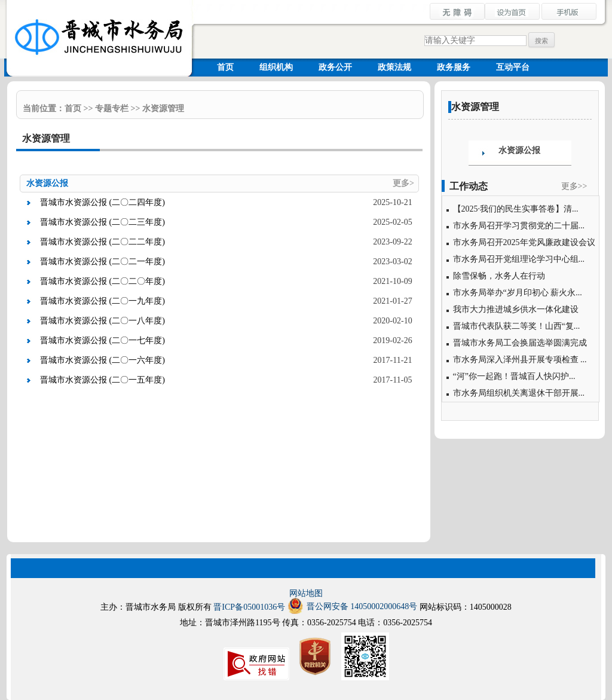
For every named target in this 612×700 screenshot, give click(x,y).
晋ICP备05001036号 (249, 607)
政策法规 (394, 67)
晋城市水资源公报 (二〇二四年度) (102, 202)
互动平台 (513, 67)
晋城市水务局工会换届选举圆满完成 (520, 343)
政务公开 (335, 67)
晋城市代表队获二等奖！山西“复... (517, 326)
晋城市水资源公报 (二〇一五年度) (102, 380)
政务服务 (454, 67)
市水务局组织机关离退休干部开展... (519, 393)
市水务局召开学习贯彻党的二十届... (519, 226)
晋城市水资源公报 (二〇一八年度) (102, 321)
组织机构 (276, 67)
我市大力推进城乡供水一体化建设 (516, 309)
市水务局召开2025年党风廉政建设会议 (524, 242)
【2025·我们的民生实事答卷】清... (516, 209)
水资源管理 (163, 108)
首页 (225, 67)
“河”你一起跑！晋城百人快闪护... (514, 376)
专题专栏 (112, 108)
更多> (403, 183)
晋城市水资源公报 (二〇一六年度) (102, 360)
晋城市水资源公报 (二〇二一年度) (102, 262)
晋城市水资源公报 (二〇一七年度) (102, 340)
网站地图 (306, 593)
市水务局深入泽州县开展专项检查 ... (520, 360)
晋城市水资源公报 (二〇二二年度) (102, 242)
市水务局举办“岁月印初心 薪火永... (518, 293)
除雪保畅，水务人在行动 (499, 276)
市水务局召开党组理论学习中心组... (519, 259)
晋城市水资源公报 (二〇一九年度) (102, 301)
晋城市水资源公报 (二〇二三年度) (102, 222)
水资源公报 (519, 150)
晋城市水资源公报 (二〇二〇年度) (102, 281)
